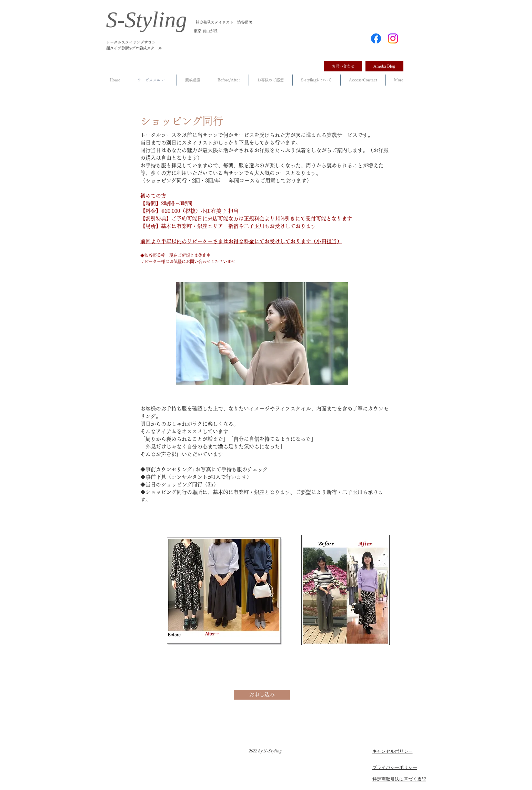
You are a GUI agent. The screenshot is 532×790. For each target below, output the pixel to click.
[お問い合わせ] (343, 66)
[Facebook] (376, 38)
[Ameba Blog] (384, 66)
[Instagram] (393, 38)
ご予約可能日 (187, 219)
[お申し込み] (262, 695)
